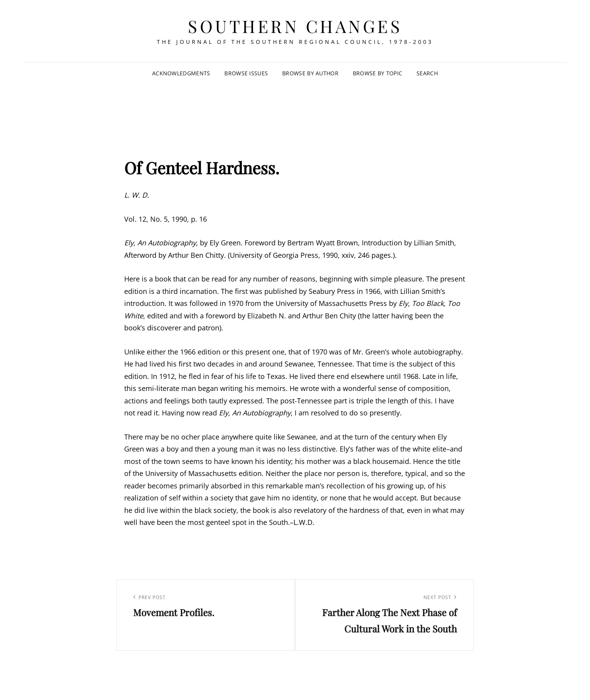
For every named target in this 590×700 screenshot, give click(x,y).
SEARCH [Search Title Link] (427, 73)
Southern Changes (295, 26)
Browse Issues (246, 73)
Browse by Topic (377, 73)
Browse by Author (310, 73)
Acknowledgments (181, 73)
